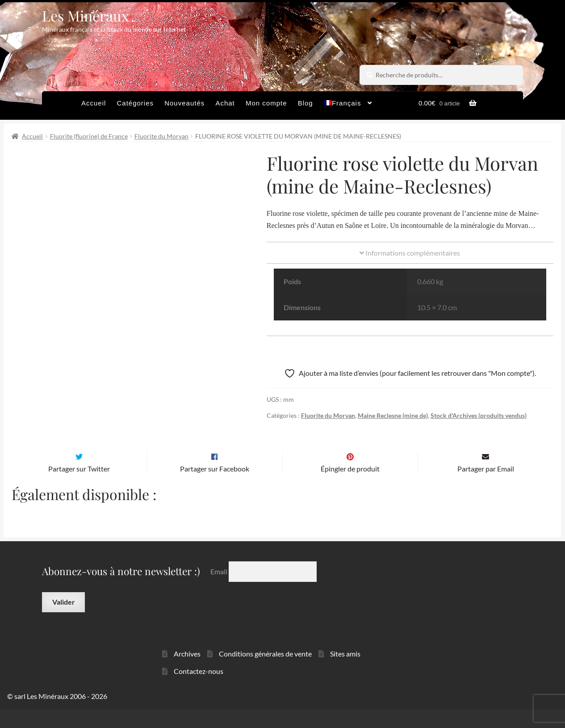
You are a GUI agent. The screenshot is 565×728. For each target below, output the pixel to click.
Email (220, 590)
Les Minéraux (86, 15)
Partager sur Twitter (79, 487)
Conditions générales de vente (265, 672)
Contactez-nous (199, 690)
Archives (187, 672)
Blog (306, 103)
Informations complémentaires (410, 253)
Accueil (94, 103)
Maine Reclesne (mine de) (393, 415)
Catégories (135, 103)
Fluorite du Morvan (161, 136)
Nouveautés (184, 103)
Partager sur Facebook (215, 487)
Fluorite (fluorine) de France (89, 136)
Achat (225, 103)
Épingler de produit (350, 487)
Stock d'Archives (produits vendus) (479, 415)
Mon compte (266, 103)
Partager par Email (486, 487)
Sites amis (345, 672)
